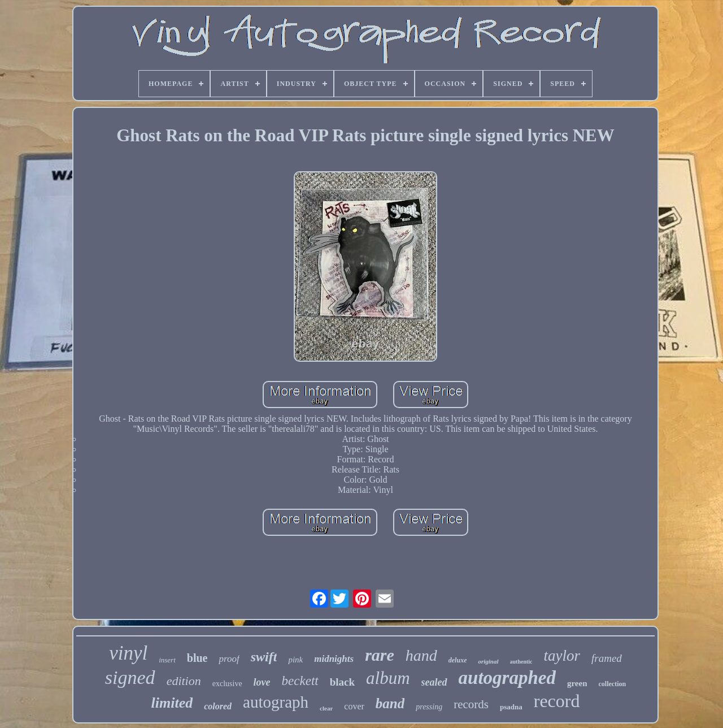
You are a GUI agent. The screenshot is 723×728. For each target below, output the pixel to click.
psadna (511, 707)
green (577, 683)
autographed (507, 678)
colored (218, 706)
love (262, 682)
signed (130, 677)
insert (167, 660)
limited (172, 703)
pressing (429, 707)
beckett (300, 681)
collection (612, 684)
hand (421, 655)
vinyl (128, 653)
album (388, 678)
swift (264, 657)
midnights (334, 659)
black (342, 682)
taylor (562, 656)
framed (607, 658)
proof (229, 659)
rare (380, 655)
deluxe (458, 660)
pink (295, 660)
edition (184, 681)
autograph (276, 702)
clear (326, 708)
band (390, 703)
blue (197, 658)
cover (354, 706)
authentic (521, 662)
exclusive (227, 684)
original (488, 661)
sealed (434, 682)
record (557, 701)
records (471, 704)
